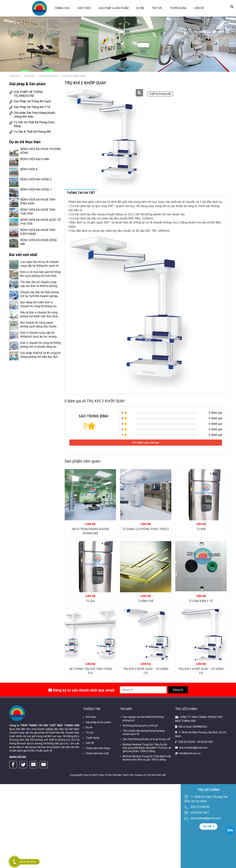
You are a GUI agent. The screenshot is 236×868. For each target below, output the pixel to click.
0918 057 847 (205, 742)
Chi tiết (208, 826)
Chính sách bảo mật (97, 753)
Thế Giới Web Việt (156, 775)
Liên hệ (199, 8)
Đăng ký (178, 690)
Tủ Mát (201, 529)
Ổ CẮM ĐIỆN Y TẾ (201, 601)
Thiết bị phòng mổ (48, 76)
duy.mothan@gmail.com (193, 748)
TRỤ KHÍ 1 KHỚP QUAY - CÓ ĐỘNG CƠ (201, 671)
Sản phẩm (29, 76)
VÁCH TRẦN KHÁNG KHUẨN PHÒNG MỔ (90, 531)
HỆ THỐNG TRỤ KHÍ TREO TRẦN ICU (90, 671)
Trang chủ (62, 8)
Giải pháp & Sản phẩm (114, 8)
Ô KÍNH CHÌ (146, 601)
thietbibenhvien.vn (190, 753)
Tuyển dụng (178, 8)
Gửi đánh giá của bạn (146, 443)
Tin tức (157, 8)
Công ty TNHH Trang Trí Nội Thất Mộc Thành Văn (108, 775)
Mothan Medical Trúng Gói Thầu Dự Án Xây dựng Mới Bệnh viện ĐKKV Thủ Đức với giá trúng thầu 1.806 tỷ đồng (147, 748)
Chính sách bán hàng (98, 748)
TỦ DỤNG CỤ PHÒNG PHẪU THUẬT (146, 529)
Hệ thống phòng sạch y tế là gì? (140, 726)
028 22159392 (187, 742)
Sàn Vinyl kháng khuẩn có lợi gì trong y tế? (147, 739)
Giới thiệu (84, 8)
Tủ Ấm (90, 601)
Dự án (140, 8)
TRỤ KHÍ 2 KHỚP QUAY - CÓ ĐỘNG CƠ (146, 671)
